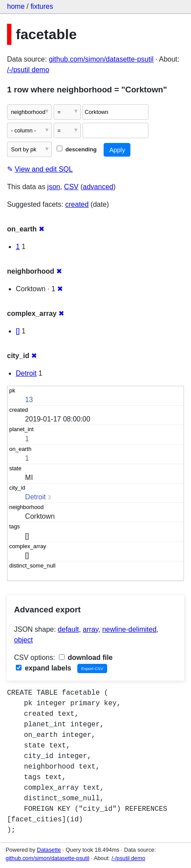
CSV (71, 187)
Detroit (26, 373)
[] (18, 331)
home (16, 6)
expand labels (43, 668)
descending (77, 149)
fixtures (42, 6)
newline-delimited (130, 629)
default (68, 629)
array (91, 629)
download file (86, 657)
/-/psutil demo (28, 70)
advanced (98, 187)
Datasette (49, 850)
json (54, 187)
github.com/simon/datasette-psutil (101, 59)
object (23, 640)
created (77, 204)
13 (29, 400)
